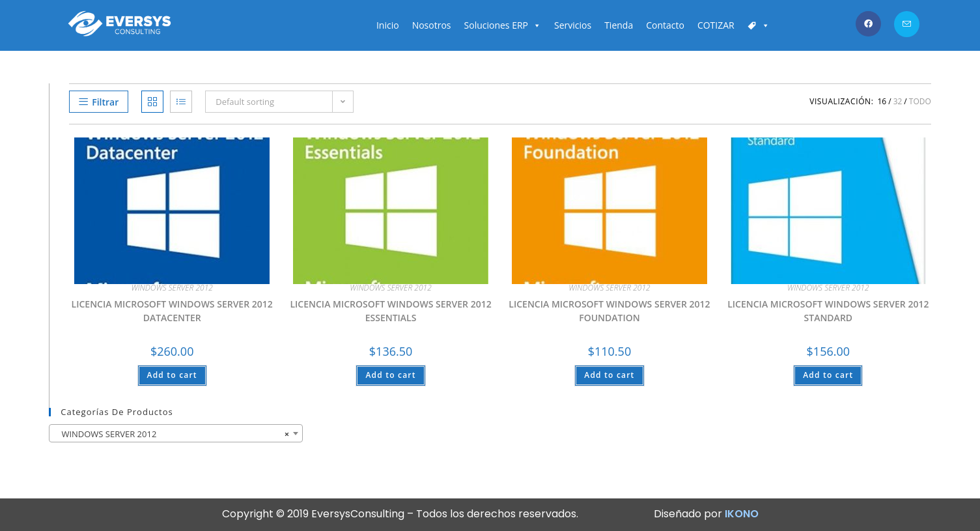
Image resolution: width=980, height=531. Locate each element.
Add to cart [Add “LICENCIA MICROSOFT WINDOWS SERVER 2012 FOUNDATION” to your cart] (609, 375)
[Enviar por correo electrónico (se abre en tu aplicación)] (907, 24)
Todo (920, 101)
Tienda (619, 25)
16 (882, 101)
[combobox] (176, 433)
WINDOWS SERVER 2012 (172, 288)
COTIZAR (716, 25)
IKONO (742, 514)
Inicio (388, 25)
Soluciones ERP (503, 25)
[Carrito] (759, 25)
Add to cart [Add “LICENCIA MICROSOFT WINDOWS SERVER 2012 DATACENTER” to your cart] (172, 375)
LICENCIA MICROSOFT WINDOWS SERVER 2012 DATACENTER (172, 311)
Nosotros (432, 25)
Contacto (665, 25)
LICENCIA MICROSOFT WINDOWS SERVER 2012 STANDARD (828, 311)
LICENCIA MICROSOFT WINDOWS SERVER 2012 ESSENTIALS (390, 311)
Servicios (573, 25)
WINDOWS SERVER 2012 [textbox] (172, 434)
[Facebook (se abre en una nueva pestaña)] (868, 24)
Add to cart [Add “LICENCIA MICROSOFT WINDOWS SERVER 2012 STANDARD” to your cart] (828, 375)
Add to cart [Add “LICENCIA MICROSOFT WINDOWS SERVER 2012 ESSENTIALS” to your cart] (390, 375)
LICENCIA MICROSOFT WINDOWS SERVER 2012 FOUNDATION (609, 311)
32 (898, 101)
